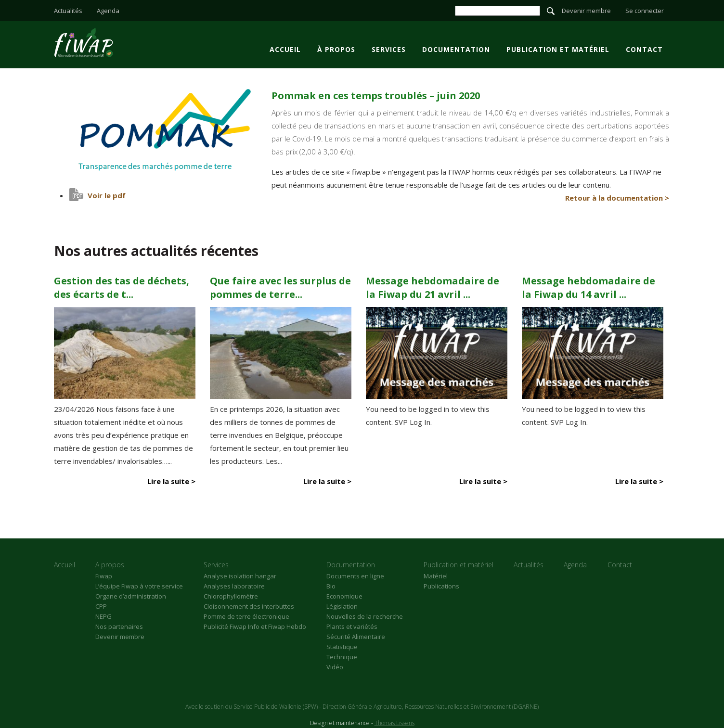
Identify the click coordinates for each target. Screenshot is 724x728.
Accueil (285, 49)
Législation (342, 606)
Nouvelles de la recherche (365, 616)
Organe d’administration (131, 596)
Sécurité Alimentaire (356, 637)
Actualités (68, 11)
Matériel (436, 576)
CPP (101, 606)
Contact (644, 49)
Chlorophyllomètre (231, 596)
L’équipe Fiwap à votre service (139, 586)
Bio (331, 586)
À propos (336, 49)
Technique (342, 657)
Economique (344, 596)
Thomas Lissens (394, 723)
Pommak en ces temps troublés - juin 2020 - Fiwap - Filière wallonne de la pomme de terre (84, 42)
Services (389, 49)
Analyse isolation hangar (240, 576)
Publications (441, 586)
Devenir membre (586, 11)
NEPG (103, 616)
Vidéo (335, 667)
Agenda (108, 11)
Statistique (342, 647)
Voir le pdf (107, 195)
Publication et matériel (558, 49)
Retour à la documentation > (617, 198)
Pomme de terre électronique (246, 616)
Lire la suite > (171, 481)
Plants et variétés (352, 626)
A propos (110, 565)
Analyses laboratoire (234, 586)
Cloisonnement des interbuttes (249, 606)
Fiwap (104, 576)
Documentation (456, 49)
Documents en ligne (355, 576)
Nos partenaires (119, 626)
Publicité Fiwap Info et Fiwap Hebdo (255, 626)
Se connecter (645, 11)
